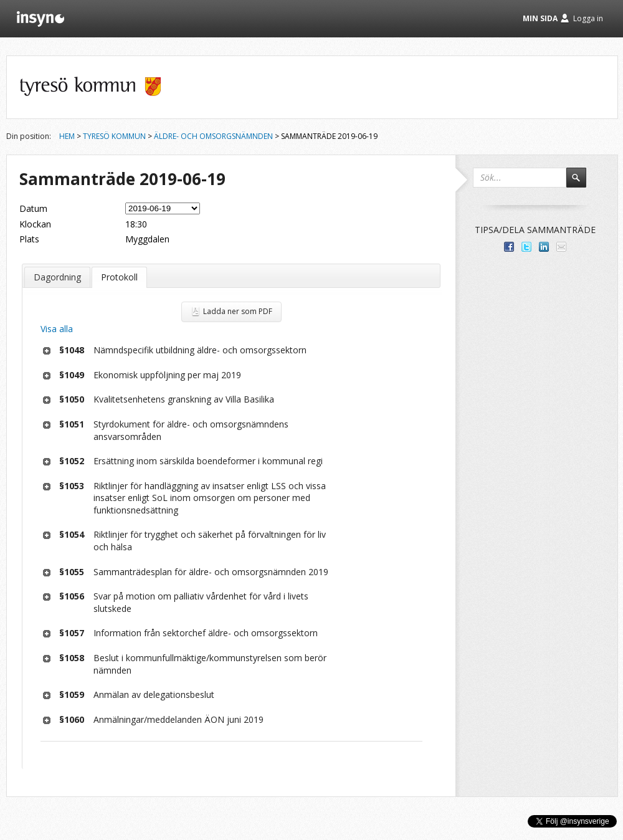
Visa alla (57, 329)
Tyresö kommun (114, 136)
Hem (67, 136)
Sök (582, 183)
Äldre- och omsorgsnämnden (213, 136)
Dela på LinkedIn (544, 247)
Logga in (588, 18)
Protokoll (119, 277)
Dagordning (57, 277)
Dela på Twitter (526, 247)
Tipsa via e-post (561, 247)
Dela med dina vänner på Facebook (509, 247)
